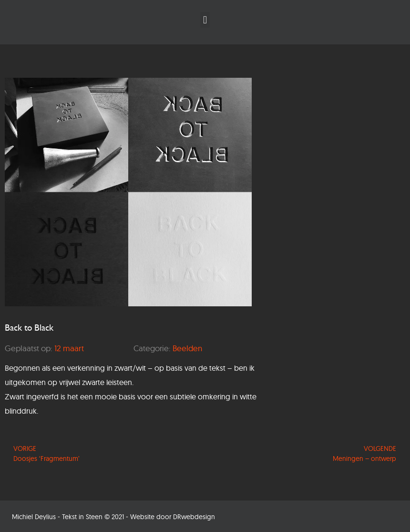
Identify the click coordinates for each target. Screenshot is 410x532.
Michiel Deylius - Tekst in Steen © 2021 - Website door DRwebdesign (113, 517)
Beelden (187, 348)
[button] (205, 20)
